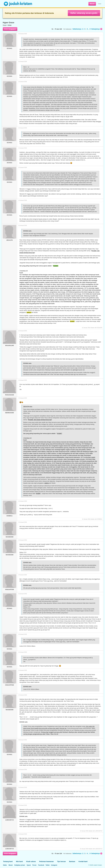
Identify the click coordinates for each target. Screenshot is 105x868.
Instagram (54, 865)
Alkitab (10, 25)
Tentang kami (8, 861)
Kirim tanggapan (10, 29)
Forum (5, 25)
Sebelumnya (77, 29)
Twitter (48, 865)
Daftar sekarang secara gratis (84, 13)
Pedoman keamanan (46, 861)
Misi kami (19, 861)
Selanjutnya (97, 29)
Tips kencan (61, 861)
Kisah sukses (31, 861)
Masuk (92, 4)
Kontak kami (83, 861)
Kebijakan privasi (20, 865)
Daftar (100, 4)
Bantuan (72, 861)
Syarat (29, 865)
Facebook (41, 865)
